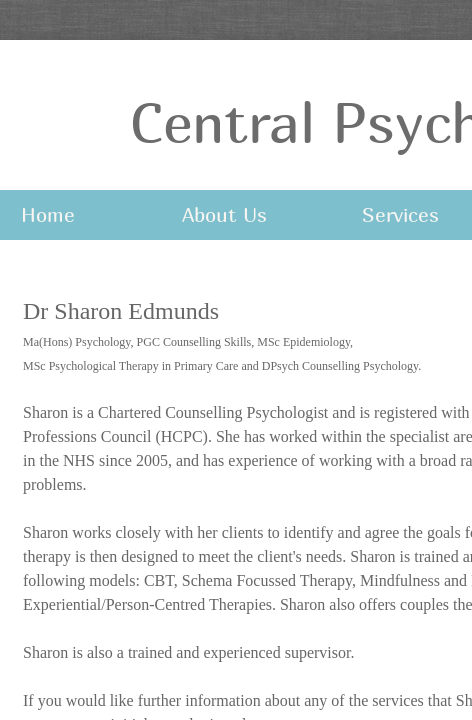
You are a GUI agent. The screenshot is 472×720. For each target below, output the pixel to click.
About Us (224, 214)
